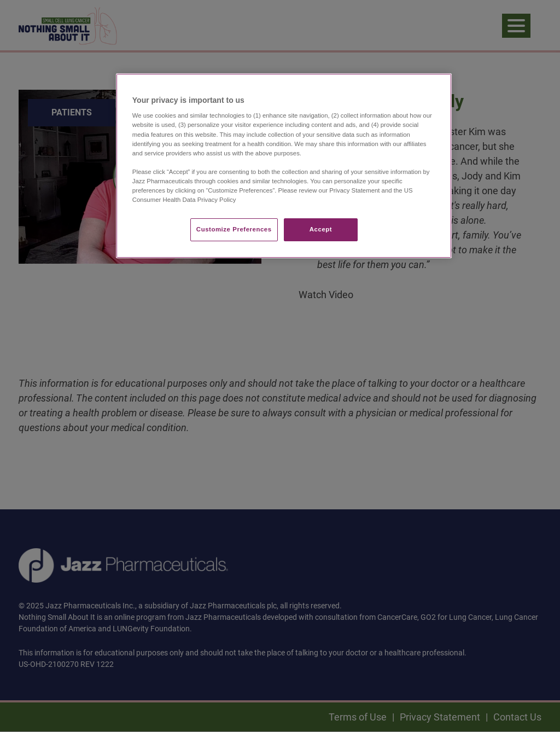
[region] (284, 166)
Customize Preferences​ (234, 229)
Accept (321, 229)
